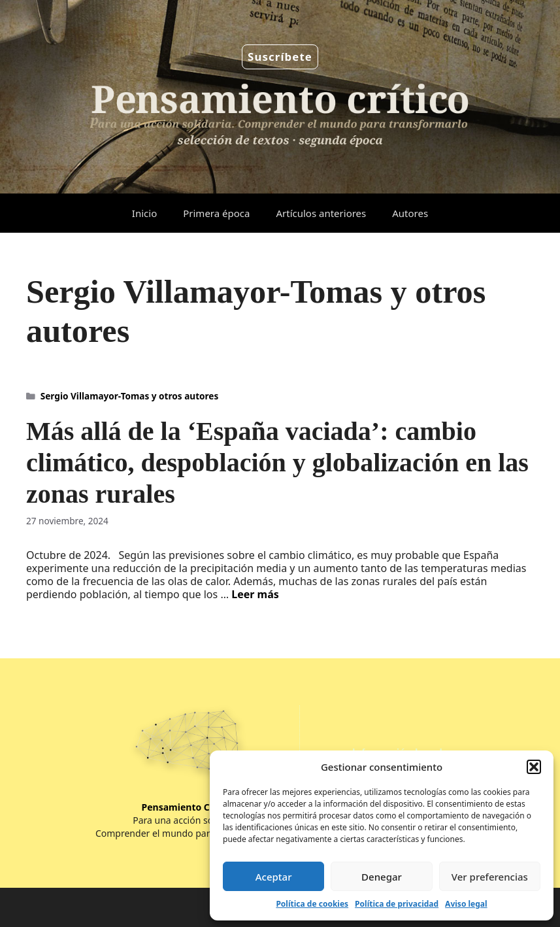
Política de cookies (312, 904)
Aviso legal (466, 904)
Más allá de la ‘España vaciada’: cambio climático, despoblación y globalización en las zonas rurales (277, 463)
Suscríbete (280, 57)
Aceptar (274, 877)
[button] (534, 767)
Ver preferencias (490, 877)
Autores (410, 213)
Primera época (216, 213)
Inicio (144, 213)
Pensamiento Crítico (188, 807)
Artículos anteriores (321, 213)
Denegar (382, 877)
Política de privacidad (397, 904)
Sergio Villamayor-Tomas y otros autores (130, 396)
